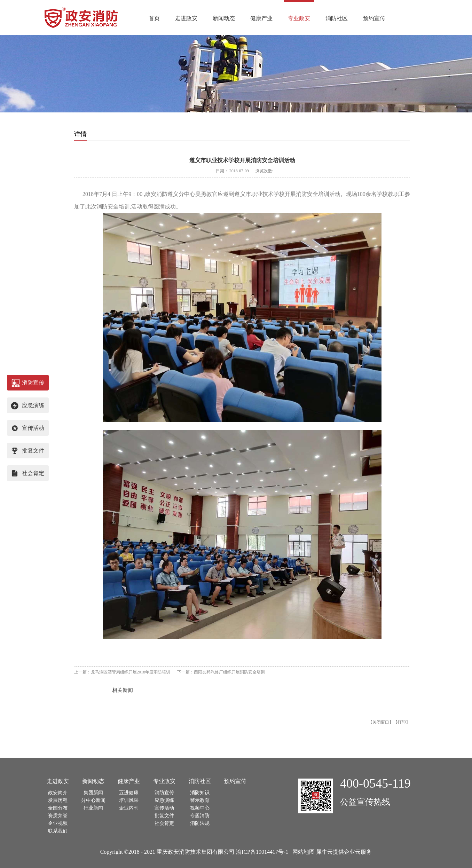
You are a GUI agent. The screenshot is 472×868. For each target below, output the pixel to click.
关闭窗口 (381, 722)
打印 (402, 722)
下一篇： (221, 672)
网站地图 (302, 852)
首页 (154, 18)
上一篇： (122, 672)
